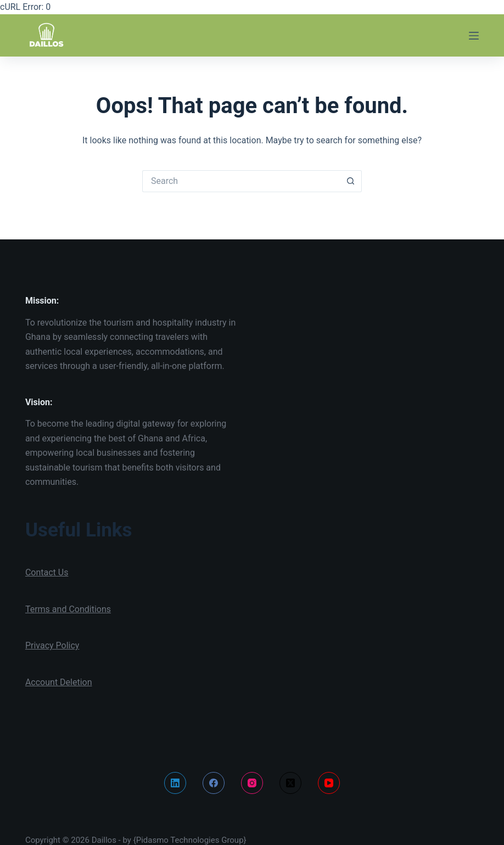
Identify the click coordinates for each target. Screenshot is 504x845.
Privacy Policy (52, 645)
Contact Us (47, 572)
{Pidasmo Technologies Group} (190, 840)
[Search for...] (241, 181)
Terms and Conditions (68, 609)
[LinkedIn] (175, 783)
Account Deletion (59, 682)
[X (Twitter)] (290, 783)
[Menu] (474, 36)
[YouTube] (329, 783)
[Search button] (351, 181)
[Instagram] (252, 783)
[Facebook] (214, 783)
